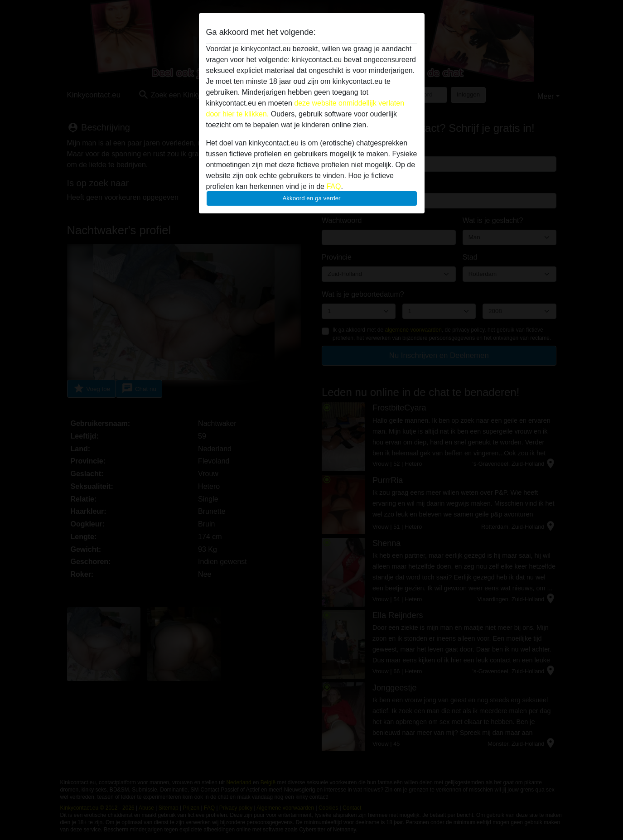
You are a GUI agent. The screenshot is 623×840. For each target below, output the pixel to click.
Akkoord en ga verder (311, 198)
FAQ (333, 186)
